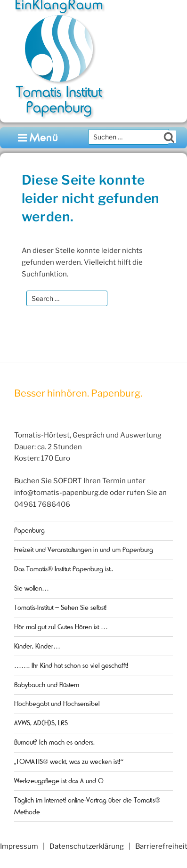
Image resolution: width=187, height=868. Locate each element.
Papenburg (29, 530)
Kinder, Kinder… (37, 646)
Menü (38, 138)
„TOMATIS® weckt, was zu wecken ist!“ (69, 762)
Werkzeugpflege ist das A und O (59, 781)
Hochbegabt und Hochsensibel (57, 704)
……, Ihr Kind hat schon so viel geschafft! (71, 665)
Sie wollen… (32, 588)
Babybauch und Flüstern (47, 685)
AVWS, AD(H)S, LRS (41, 723)
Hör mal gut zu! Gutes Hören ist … (61, 627)
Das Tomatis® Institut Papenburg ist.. (64, 569)
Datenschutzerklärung (87, 846)
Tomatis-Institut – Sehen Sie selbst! (60, 608)
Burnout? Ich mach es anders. (54, 742)
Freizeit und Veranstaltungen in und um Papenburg (84, 550)
